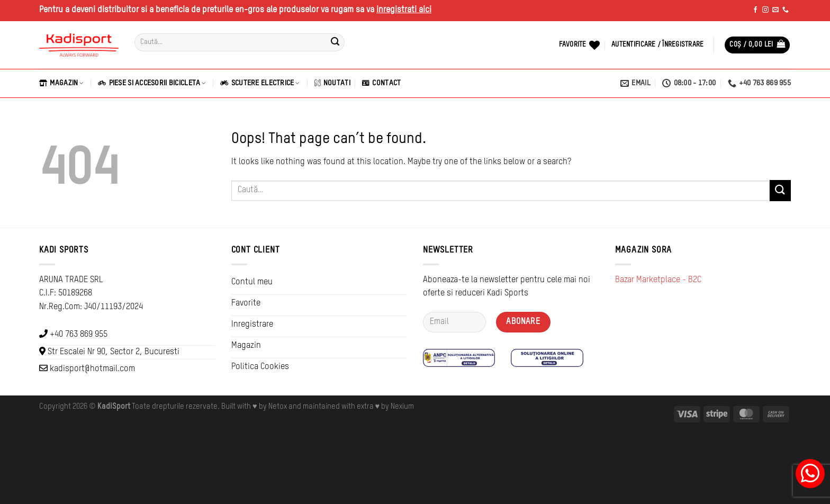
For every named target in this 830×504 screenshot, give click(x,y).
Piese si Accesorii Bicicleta (152, 83)
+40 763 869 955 (79, 335)
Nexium (402, 407)
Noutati (332, 83)
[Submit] (335, 42)
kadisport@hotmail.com (92, 369)
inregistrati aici (404, 10)
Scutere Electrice (260, 83)
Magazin (61, 83)
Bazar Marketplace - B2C (658, 280)
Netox (278, 407)
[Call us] (786, 10)
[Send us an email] (775, 10)
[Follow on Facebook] (755, 10)
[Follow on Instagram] (765, 10)
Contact (381, 83)
